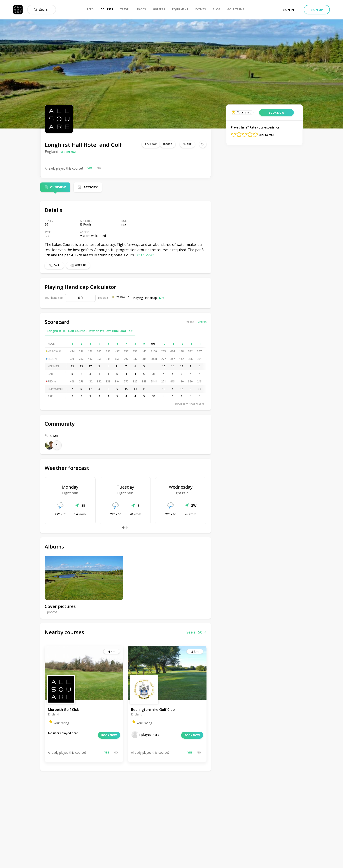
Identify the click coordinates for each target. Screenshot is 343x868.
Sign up (317, 10)
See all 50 (196, 632)
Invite (168, 144)
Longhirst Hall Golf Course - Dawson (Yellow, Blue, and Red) (90, 331)
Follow (151, 144)
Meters (202, 322)
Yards (190, 322)
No (99, 168)
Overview (58, 187)
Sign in (288, 10)
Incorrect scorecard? (190, 404)
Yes (90, 168)
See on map (68, 152)
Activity (91, 187)
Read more (146, 255)
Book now (109, 735)
